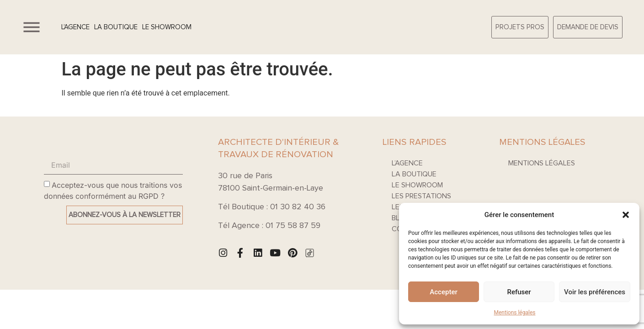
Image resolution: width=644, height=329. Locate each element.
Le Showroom (167, 27)
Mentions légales (515, 313)
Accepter (443, 292)
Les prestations (421, 196)
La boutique (116, 27)
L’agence (75, 27)
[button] (626, 215)
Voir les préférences (595, 292)
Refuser (519, 292)
